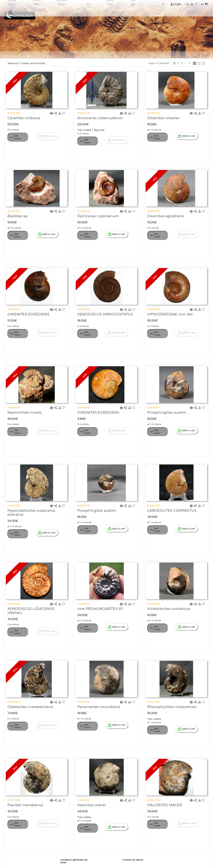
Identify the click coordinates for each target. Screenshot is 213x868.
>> (189, 63)
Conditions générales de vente (74, 861)
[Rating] (14, 113)
